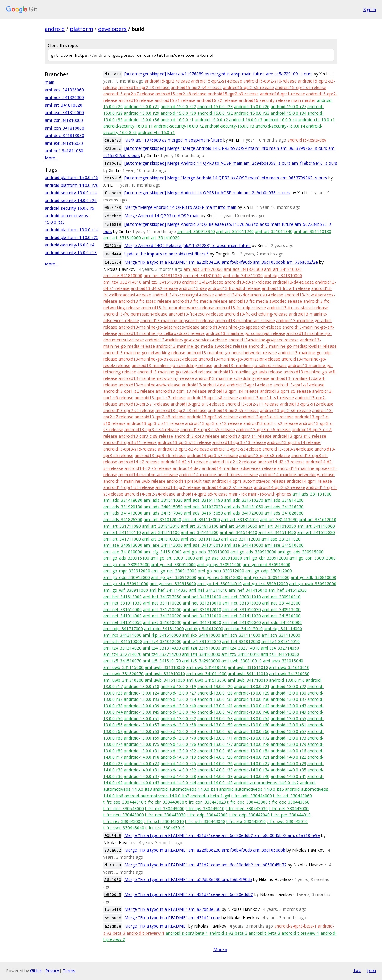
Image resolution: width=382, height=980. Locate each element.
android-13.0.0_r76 (178, 744)
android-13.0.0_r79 (288, 744)
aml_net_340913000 (281, 609)
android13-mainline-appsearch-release (177, 320)
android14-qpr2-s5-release (202, 494)
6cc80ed (113, 918)
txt (357, 970)
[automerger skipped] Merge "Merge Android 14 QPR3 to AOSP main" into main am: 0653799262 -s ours (226, 178)
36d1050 (113, 880)
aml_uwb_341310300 (123, 680)
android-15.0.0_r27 (288, 107)
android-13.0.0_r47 (215, 712)
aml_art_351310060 (122, 238)
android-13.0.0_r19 (178, 686)
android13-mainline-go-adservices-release (159, 327)
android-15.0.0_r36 (142, 120)
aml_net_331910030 (242, 609)
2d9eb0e (113, 216)
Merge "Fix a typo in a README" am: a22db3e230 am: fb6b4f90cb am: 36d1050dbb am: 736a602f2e (221, 262)
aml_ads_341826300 (64, 97)
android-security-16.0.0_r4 (70, 245)
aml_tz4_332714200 (162, 654)
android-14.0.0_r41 (288, 776)
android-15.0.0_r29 (142, 113)
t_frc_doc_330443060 (289, 802)
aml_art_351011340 (274, 231)
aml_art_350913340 (196, 231)
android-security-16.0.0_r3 (229, 126)
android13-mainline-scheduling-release (232, 378)
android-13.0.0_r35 (215, 699)
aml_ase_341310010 (203, 545)
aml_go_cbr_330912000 (266, 558)
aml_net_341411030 (242, 616)
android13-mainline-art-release (245, 320)
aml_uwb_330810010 (242, 661)
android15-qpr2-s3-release (144, 87)
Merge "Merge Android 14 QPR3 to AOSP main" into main (180, 207)
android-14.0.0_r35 (288, 770)
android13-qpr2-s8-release (160, 417)
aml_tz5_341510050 (280, 654)
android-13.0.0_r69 (142, 738)
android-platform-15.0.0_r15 (72, 177)
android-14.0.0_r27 (252, 764)
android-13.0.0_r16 (287, 680)
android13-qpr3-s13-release (239, 442)
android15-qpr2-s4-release (196, 87)
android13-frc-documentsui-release (249, 295)
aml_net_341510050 (123, 622)
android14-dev (187, 468)
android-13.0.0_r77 (215, 744)
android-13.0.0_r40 (178, 706)
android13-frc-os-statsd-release (298, 308)
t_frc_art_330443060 (292, 796)
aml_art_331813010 (161, 526)
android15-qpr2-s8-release (181, 94)
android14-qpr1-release (309, 481)
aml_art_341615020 (316, 532)
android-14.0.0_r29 (288, 764)
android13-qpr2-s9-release (212, 417)
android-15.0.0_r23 (215, 107)
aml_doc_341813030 (64, 135)
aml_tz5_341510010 (162, 282)
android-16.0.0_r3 (246, 120)
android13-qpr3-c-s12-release (214, 423)
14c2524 (113, 262)
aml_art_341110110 (122, 532)
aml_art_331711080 (122, 526)
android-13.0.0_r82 (178, 751)
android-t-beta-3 (264, 933)
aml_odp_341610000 (282, 622)
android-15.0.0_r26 (252, 107)
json (371, 970)
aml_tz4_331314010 (281, 641)
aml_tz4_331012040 (202, 641)
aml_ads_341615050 (203, 513)
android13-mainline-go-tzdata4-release (175, 372)
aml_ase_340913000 (123, 545)
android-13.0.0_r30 (288, 693)
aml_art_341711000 (122, 539)
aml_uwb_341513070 (206, 680)
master (309, 100)
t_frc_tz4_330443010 (165, 828)
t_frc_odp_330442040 (249, 815)
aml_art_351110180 (312, 231)
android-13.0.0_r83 (215, 751)
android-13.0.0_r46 (178, 712)
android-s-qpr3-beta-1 (295, 926)
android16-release (136, 100)
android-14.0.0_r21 (252, 757)
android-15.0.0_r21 (142, 107)
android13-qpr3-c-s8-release (146, 436)
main (50, 82)
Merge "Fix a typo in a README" (156, 926)
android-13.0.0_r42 (252, 706)
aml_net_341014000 (123, 616)
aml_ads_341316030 (284, 507)
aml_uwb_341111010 (248, 674)
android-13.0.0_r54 (252, 719)
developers (112, 29)
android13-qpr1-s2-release (129, 391)
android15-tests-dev (307, 140)
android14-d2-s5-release (148, 468)
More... (51, 158)
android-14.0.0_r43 (142, 783)
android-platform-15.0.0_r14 (72, 230)
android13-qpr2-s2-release (129, 410)
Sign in (370, 9)
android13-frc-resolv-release (196, 314)
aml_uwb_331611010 (248, 667)
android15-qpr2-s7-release (129, 94)
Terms (69, 971)
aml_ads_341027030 (203, 507)
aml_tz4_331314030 (162, 648)
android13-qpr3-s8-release (265, 455)
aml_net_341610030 (162, 622)
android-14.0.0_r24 (142, 764)
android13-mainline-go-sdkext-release (250, 365)
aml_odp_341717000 (123, 629)
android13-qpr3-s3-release (236, 449)
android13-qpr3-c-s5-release (208, 430)
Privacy (52, 971)
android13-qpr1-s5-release (285, 391)
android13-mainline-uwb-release (150, 385)
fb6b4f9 (113, 910)
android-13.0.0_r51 (142, 719)
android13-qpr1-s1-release (299, 385)
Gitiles (36, 971)
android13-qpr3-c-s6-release (263, 430)
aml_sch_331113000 (281, 635)
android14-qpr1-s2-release (129, 487)
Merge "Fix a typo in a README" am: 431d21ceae (172, 918)
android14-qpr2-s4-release (150, 494)
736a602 (113, 850)
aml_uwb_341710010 (248, 680)
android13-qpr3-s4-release (288, 449)
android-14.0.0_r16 (288, 751)
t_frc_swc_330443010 (287, 821)
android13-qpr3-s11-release (130, 442)
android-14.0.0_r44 (178, 783)
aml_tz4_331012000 (162, 641)
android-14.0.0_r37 (142, 776)
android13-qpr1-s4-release (233, 391)
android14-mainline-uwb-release (134, 481)
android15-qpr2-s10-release (270, 81)
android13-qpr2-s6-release (285, 410)
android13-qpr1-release (250, 385)
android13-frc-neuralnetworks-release (178, 308)
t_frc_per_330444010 (291, 815)
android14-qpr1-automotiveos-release (249, 481)
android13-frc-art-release (286, 288)
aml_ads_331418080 (123, 500)
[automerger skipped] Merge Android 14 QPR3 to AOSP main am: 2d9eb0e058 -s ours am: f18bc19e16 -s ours (231, 163)
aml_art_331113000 (201, 519)
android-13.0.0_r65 (215, 731)
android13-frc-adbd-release (234, 288)
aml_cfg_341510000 (163, 552)
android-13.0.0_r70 (178, 738)
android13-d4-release (293, 282)
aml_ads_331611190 (203, 500)
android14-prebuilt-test (189, 481)
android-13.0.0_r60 (252, 725)
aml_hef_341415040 (248, 590)
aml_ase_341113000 (163, 545)
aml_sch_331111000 (241, 635)
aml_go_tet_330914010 (220, 584)
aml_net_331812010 (202, 609)
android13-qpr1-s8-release (212, 398)
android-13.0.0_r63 (142, 731)
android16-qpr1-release (282, 94)
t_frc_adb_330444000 (252, 796)
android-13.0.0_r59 (215, 725)
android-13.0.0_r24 (142, 693)
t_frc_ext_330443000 (165, 809)
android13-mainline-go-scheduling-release (172, 365)
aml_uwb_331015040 (283, 661)
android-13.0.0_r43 (288, 706)
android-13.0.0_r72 (252, 738)
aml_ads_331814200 (284, 500)
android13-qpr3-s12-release (185, 442)
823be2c (113, 149)
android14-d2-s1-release (184, 462)
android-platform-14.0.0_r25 (72, 237)
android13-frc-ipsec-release (145, 301)
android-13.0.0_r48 (252, 712)
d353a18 (113, 74)
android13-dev (193, 288)
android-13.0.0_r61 (288, 725)
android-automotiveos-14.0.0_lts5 (251, 789)
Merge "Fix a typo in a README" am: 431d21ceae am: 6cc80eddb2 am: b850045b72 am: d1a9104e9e (222, 835)
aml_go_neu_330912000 (221, 571)
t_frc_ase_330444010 (123, 802)
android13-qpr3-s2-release (183, 449)
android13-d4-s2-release (154, 288)
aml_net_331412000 (281, 603)
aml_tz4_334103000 (201, 654)
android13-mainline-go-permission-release (239, 359)
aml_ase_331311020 (281, 539)
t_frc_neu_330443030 (165, 815)
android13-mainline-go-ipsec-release (264, 340)
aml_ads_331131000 (312, 494)
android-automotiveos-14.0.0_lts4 (185, 789)
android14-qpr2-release (178, 487)
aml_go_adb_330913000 (206, 552)
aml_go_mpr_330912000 (127, 571)
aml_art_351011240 (235, 231)
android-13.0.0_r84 (252, 751)
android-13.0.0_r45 (142, 712)
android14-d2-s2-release (233, 462)
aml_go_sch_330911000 (267, 577)
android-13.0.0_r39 (142, 706)
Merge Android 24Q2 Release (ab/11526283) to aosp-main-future (188, 245)
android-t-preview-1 (145, 933)
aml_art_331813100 (200, 526)
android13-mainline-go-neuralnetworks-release (232, 353)
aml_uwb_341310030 (289, 674)
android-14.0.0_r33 (215, 770)
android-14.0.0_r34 (252, 770)
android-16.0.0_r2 (211, 120)
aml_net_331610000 (123, 609)
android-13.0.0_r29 (252, 693)
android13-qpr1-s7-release (160, 398)
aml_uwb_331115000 (123, 667)
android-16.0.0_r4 (280, 120)
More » (220, 949)
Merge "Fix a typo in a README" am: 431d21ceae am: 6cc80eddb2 (189, 894)
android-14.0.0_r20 (215, 757)
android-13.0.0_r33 (142, 699)
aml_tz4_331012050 (241, 641)
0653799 (113, 208)
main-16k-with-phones (270, 494)
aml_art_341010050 (277, 526)
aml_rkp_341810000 (283, 275)
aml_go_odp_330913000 (127, 577)
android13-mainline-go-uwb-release (248, 372)
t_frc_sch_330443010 (164, 821)
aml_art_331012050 (162, 519)
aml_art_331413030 (279, 519)
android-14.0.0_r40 (252, 776)
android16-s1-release (175, 100)
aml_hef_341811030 (64, 151)
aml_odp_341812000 (243, 275)
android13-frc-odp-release (241, 308)
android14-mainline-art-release (148, 475)
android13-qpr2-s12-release (307, 404)
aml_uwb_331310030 (165, 667)
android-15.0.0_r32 (215, 113)
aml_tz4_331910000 (201, 648)
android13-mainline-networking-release (156, 378)
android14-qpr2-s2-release (279, 487)
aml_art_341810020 (64, 105)
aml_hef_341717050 (162, 597)
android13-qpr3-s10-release (299, 436)
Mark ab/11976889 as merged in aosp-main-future (173, 140)
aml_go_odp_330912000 (269, 571)
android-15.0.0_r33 (252, 113)
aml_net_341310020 (162, 616)
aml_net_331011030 (123, 603)
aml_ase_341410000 (244, 545)
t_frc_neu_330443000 (124, 815)
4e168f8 (113, 225)
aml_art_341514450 (277, 532)
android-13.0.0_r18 (142, 686)
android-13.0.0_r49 (288, 712)
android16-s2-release (217, 100)
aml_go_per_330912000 (174, 577)
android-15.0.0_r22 (178, 107)
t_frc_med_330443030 (247, 809)
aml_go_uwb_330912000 (313, 584)
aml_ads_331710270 (244, 500)
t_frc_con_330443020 (206, 802)
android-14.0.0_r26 (215, 764)
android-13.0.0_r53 (215, 719)
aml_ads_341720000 (244, 513)
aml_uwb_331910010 (165, 674)
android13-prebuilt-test (204, 385)
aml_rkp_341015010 (244, 629)
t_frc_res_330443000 (123, 821)
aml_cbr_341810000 (64, 120)
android (55, 29)
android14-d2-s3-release (281, 462)
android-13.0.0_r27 (178, 693)
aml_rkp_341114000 (283, 629)
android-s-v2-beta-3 (228, 933)
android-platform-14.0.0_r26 (72, 185)
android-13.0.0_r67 (288, 731)
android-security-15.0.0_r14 (71, 193)
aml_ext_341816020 (64, 143)
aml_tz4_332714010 (122, 282)
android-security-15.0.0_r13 (71, 253)
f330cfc (113, 163)
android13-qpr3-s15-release (130, 449)
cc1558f (113, 178)
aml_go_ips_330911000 (219, 564)
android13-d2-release (203, 282)
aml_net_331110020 (162, 603)
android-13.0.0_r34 (178, 699)
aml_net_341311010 (202, 616)
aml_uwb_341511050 (165, 680)
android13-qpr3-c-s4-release (152, 430)
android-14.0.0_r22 (288, 757)
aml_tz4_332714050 (280, 648)
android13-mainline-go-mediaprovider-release (292, 346)
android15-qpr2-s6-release (301, 87)
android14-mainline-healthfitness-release (218, 475)
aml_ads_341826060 (64, 90)
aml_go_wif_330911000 (126, 590)
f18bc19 (113, 193)
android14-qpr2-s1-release (227, 487)
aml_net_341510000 (281, 616)
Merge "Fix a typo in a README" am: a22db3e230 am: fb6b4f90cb (188, 879)
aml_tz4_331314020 (122, 648)
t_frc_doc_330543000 (124, 809)
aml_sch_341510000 (123, 641)
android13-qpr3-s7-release (212, 455)
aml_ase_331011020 (200, 539)
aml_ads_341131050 (244, 507)
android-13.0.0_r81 (142, 751)
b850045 (113, 895)
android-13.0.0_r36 (252, 699)
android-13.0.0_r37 (288, 699)
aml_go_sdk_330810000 (314, 577)
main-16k (238, 494)
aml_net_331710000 (162, 609)
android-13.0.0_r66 (252, 731)
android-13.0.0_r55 (288, 719)
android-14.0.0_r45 (215, 783)
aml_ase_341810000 (64, 112)
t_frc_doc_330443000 (247, 802)
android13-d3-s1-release (248, 282)
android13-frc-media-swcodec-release (265, 301)
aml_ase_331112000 (241, 539)
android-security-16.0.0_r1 (128, 126)
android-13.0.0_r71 (215, 738)
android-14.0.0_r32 (178, 770)
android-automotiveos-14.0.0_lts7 (157, 796)
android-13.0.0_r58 (178, 725)
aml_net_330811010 (242, 597)
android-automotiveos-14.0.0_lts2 (266, 783)
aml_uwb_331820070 (123, 674)
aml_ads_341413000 (123, 513)
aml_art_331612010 (318, 519)
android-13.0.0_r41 (215, 706)
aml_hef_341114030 (168, 590)
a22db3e (113, 926)
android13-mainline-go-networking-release (144, 353)
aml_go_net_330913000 (174, 571)
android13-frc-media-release (200, 301)
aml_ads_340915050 (163, 507)
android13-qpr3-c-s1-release (266, 417)
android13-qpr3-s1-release (246, 436)
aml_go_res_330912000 (220, 577)
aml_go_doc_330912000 (126, 564)
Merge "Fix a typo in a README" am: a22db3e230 (172, 909)
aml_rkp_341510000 (162, 635)
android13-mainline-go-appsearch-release (241, 327)
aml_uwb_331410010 (206, 667)
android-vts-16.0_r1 (156, 132)
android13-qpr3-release (197, 436)
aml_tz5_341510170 (162, 661)
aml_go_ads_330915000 (301, 552)
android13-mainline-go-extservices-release (186, 340)
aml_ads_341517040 (163, 513)
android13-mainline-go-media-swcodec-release (202, 346)
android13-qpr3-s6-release (160, 455)
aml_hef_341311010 (208, 590)
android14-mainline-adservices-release (239, 468)
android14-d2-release (139, 462)
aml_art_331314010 (240, 519)
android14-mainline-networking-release (297, 475)
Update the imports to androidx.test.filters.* (167, 254)
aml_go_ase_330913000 (219, 558)
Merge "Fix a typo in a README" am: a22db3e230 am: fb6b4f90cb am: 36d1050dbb (205, 850)
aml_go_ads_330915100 (126, 558)
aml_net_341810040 (202, 275)
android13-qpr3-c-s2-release (271, 423)
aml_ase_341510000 (284, 545)
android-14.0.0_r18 (142, 757)
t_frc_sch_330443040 (205, 821)
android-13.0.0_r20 (215, 686)
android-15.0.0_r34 (288, 113)
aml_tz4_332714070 (122, 654)
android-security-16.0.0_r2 (179, 126)
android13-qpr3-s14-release (294, 442)
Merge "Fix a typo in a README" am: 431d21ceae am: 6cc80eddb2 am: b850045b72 (205, 865)
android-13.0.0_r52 (178, 719)
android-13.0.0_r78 (252, 744)
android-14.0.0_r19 (178, 757)
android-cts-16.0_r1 (316, 120)
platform (81, 29)
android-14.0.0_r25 (178, 764)
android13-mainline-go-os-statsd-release (158, 359)
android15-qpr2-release (167, 81)
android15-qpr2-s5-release (248, 87)
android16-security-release (264, 100)
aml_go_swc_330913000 (173, 584)
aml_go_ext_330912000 (173, 564)
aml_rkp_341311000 (122, 635)
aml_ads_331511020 (163, 500)
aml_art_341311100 (161, 532)
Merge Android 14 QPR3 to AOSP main (162, 216)
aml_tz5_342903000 (201, 661)
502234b (113, 246)
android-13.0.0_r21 (252, 686)
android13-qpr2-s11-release (252, 404)
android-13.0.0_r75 (142, 744)
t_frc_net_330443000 (289, 809)
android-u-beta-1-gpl (210, 796)
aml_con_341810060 (64, 128)
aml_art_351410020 (161, 238)
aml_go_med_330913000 (267, 564)
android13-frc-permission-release (135, 314)
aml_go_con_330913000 (313, 558)
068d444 (113, 254)
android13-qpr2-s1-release (144, 404)
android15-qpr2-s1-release (217, 81)
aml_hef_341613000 (123, 597)
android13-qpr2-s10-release (197, 404)
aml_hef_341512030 (288, 590)
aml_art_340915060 (238, 526)
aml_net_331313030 (242, 603)
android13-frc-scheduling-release (256, 314)
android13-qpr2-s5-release (233, 410)
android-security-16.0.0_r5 (70, 208)
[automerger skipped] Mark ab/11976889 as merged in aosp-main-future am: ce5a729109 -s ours (218, 74)
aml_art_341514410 (238, 532)
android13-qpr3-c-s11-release (155, 423)
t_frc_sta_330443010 (246, 821)
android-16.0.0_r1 (177, 120)
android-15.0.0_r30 (178, 113)
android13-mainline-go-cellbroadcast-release (162, 333)
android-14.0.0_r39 (215, 776)
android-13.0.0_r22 (288, 686)
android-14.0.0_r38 (178, 776)
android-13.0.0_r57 (142, 725)
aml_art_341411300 (200, 532)
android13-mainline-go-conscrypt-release (246, 333)
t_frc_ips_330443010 (205, 809)
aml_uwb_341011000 (206, 674)
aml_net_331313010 (202, 603)
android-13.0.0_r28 (215, 693)
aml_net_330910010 (281, 597)
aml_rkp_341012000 (204, 629)
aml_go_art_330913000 (173, 558)
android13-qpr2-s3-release (181, 410)
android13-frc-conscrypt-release (183, 295)
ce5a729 (113, 140)
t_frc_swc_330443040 (124, 828)
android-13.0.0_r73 (288, 738)
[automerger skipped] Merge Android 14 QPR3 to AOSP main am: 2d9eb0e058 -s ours (207, 193)
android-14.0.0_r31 (142, 770)
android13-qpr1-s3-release (181, 391)
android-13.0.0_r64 (178, 731)
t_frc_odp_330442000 (207, 815)
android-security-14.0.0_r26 (71, 200)
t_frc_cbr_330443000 (164, 802)
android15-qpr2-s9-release (233, 94)
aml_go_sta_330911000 (126, 584)
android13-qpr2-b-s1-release (267, 398)
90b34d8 (113, 836)
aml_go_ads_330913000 (253, 552)
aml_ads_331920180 (123, 507)
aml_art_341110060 (316, 526)
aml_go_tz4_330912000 (265, 584)
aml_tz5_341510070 (122, 661)
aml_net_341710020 (202, 622)
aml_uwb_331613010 (289, 667)
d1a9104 (113, 865)
